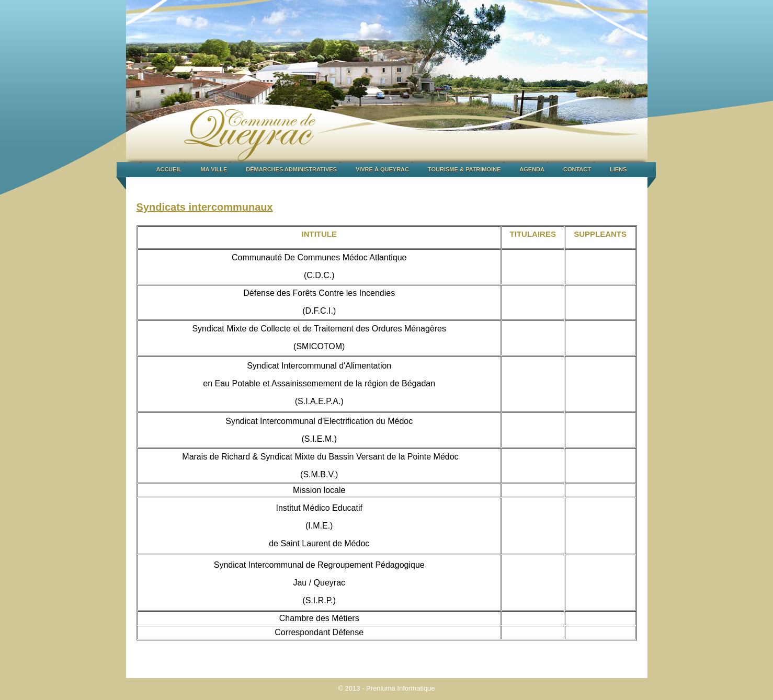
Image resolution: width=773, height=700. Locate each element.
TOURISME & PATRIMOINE (464, 169)
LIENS (618, 169)
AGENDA (532, 169)
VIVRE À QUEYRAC (382, 169)
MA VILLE (214, 169)
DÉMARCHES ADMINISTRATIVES (291, 169)
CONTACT (577, 169)
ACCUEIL (169, 169)
